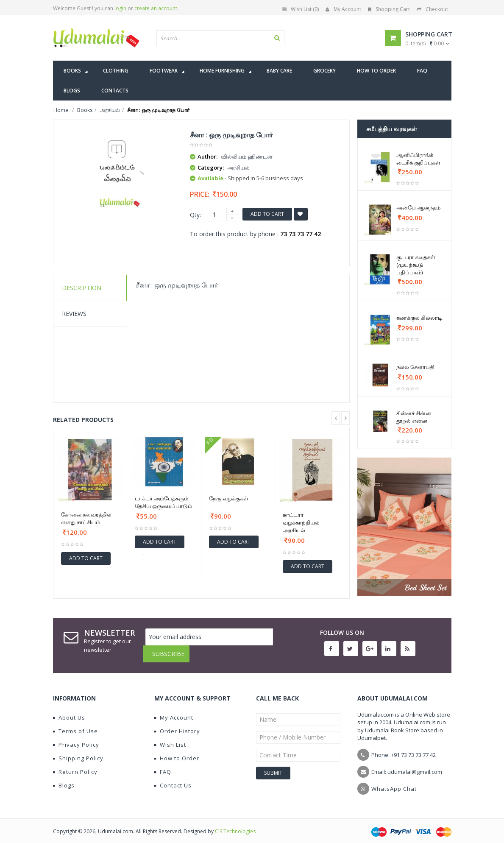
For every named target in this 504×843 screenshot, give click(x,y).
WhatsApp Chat (394, 782)
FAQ (163, 765)
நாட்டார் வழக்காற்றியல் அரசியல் (301, 522)
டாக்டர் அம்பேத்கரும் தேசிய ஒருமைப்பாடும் (163, 502)
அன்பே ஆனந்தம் (418, 207)
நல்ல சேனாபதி (415, 367)
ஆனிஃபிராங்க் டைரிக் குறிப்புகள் (418, 159)
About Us (69, 711)
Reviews (74, 314)
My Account (343, 9)
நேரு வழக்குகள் (229, 498)
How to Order (177, 752)
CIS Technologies (235, 825)
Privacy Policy (76, 738)
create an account (156, 8)
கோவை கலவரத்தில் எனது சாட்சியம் (86, 518)
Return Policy (75, 765)
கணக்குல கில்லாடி (419, 318)
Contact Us (173, 779)
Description (82, 288)
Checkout (432, 9)
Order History (177, 725)
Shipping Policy (78, 752)
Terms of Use (75, 725)
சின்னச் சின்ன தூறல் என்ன (414, 417)
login (120, 8)
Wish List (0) (300, 9)
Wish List (170, 738)
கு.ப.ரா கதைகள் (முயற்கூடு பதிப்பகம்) (416, 265)
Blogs (64, 779)
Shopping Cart (389, 9)
